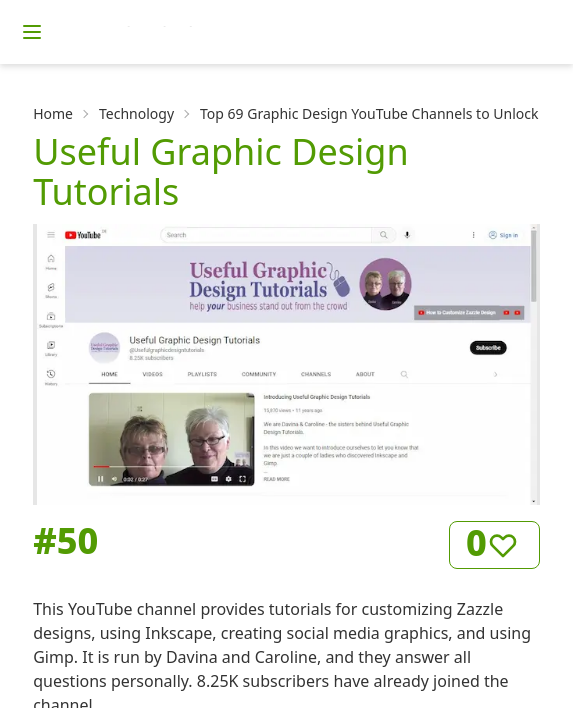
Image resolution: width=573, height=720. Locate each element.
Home (53, 113)
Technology (136, 113)
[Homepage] (185, 32)
